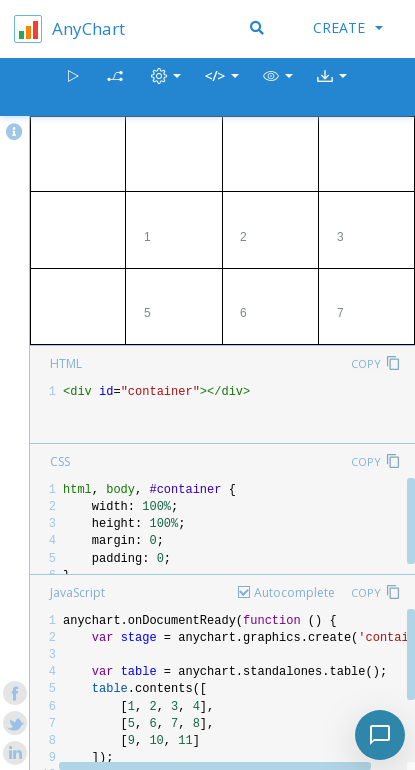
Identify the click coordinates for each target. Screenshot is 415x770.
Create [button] (348, 27)
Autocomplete (294, 592)
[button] (278, 87)
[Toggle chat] (380, 735)
